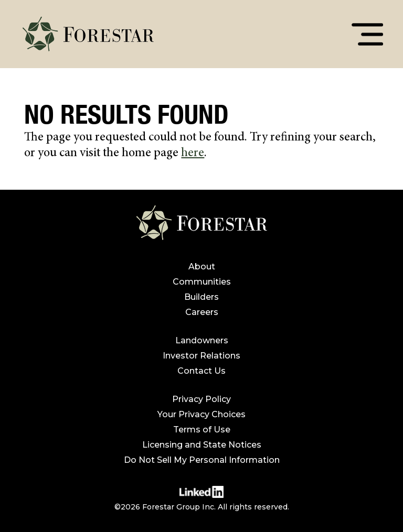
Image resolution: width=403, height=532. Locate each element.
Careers (202, 312)
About (202, 267)
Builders (201, 297)
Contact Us (201, 371)
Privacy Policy (201, 399)
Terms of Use (202, 430)
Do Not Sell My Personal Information (202, 460)
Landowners (202, 340)
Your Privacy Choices (201, 414)
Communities (202, 282)
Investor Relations (201, 356)
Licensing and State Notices (202, 445)
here (193, 154)
